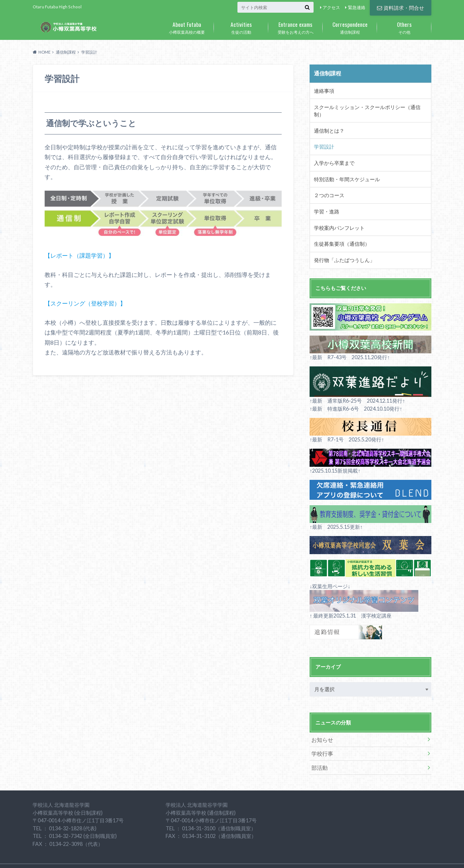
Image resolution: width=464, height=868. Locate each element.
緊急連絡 (357, 7)
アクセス (331, 7)
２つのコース (328, 183)
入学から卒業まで (332, 151)
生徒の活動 (241, 26)
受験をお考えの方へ (295, 26)
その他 (404, 26)
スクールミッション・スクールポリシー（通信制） (368, 105)
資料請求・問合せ (401, 7)
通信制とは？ (328, 121)
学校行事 (321, 737)
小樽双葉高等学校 (366, 857)
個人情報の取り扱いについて (144, 857)
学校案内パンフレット (337, 213)
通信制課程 (350, 26)
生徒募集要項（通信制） (339, 229)
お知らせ (321, 723)
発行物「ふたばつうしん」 (342, 245)
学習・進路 (325, 198)
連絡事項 (323, 90)
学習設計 (323, 136)
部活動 (319, 750)
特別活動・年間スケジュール (344, 167)
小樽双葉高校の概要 (187, 26)
